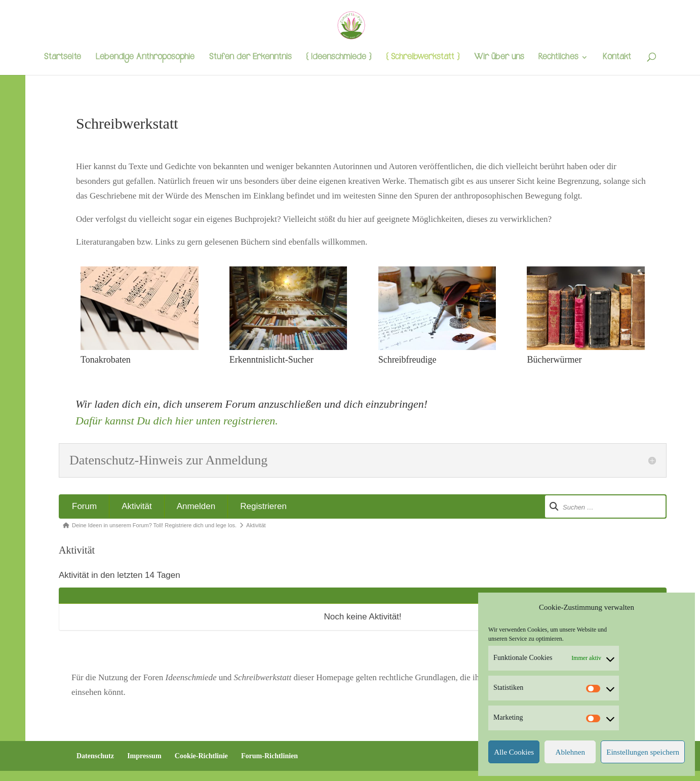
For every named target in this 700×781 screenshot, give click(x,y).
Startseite (63, 58)
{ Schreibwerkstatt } (423, 58)
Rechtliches (558, 58)
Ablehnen (570, 752)
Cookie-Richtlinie (201, 756)
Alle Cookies (514, 752)
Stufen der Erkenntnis (250, 58)
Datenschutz (95, 756)
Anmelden (196, 506)
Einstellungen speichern (643, 752)
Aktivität (137, 506)
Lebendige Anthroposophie (145, 58)
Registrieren (263, 506)
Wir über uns (499, 58)
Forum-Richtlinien (269, 756)
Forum (84, 506)
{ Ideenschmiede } (339, 58)
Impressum (144, 756)
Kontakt (617, 58)
